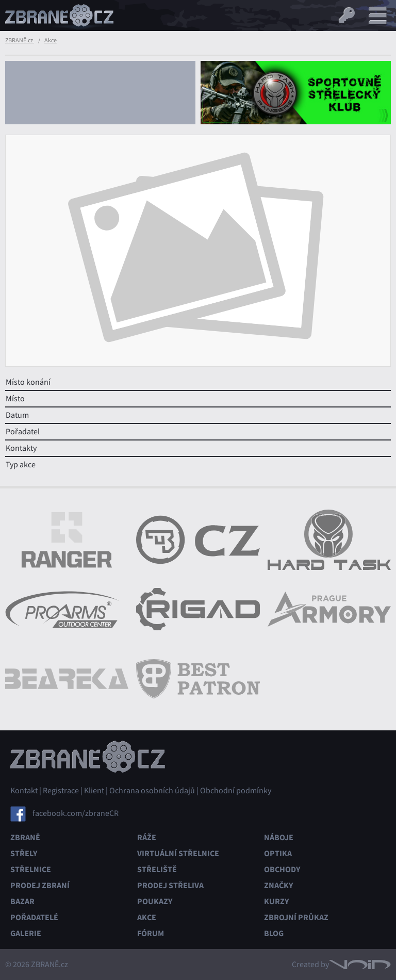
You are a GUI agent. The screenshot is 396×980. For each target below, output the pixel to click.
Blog (274, 933)
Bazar (22, 901)
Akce (51, 40)
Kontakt (24, 791)
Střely (24, 853)
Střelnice (31, 869)
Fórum (151, 933)
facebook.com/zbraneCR (76, 813)
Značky (278, 885)
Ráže (147, 837)
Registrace (61, 791)
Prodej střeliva (170, 885)
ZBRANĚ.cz (20, 40)
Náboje (279, 837)
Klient (94, 791)
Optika (278, 853)
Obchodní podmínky (236, 791)
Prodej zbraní (40, 885)
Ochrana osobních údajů (152, 791)
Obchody (282, 869)
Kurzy (276, 901)
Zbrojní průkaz (296, 917)
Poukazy (155, 901)
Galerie (26, 933)
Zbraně (25, 837)
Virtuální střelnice (178, 853)
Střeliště (157, 869)
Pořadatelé (34, 917)
